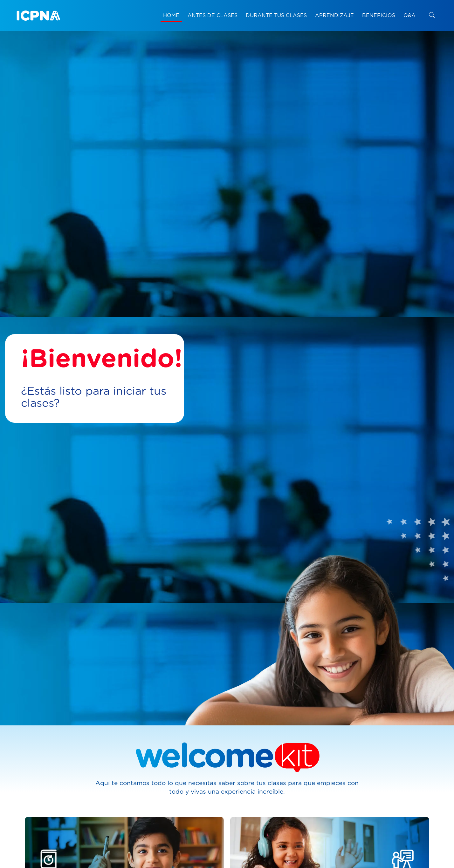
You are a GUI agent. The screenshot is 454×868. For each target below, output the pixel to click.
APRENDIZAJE (334, 16)
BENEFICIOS (379, 16)
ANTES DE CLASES (213, 16)
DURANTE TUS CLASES (276, 16)
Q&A (409, 16)
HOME (171, 16)
